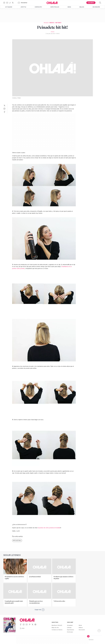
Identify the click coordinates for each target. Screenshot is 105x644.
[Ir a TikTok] (11, 3)
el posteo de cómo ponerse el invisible (49, 528)
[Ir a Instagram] (5, 3)
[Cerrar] (88, 636)
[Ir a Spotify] (36, 625)
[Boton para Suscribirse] (91, 3)
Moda (69, 7)
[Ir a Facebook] (21, 625)
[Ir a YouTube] (8, 3)
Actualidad (9, 7)
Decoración (96, 7)
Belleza (82, 7)
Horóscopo (38, 7)
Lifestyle (23, 7)
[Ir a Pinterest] (30, 625)
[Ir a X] (13, 3)
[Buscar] (100, 3)
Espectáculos (55, 7)
